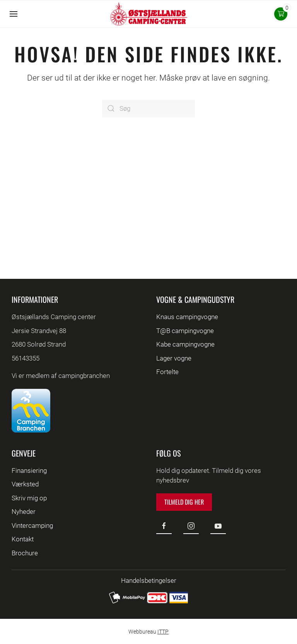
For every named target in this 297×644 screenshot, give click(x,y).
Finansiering (29, 471)
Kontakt (23, 539)
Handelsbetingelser (149, 580)
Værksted (25, 484)
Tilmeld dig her (184, 502)
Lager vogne (174, 358)
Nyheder (24, 512)
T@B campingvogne (185, 331)
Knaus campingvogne (187, 317)
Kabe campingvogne (185, 344)
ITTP (163, 632)
